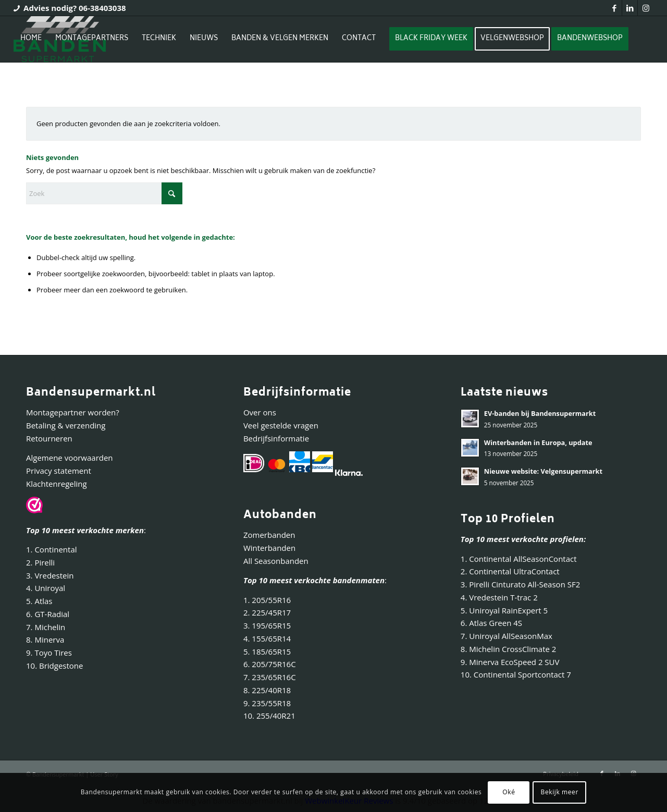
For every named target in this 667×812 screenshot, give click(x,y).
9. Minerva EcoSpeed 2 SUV (510, 662)
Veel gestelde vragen (281, 425)
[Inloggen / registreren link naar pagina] (23, 86)
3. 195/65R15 (267, 625)
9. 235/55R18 (267, 703)
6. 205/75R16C (270, 664)
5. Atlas (39, 601)
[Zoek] (104, 193)
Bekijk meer (560, 792)
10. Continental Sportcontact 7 (516, 674)
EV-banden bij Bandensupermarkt (540, 413)
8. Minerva (45, 639)
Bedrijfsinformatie (276, 438)
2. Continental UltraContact (510, 571)
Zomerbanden (269, 535)
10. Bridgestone (54, 666)
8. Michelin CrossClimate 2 (509, 649)
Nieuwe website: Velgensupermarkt (543, 471)
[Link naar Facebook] (614, 8)
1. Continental (52, 549)
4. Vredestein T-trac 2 (499, 597)
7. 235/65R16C (270, 677)
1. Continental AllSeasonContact (519, 559)
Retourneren (49, 438)
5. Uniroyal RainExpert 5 (504, 610)
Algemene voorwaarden (70, 458)
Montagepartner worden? (73, 412)
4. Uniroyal (46, 588)
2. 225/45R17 (267, 612)
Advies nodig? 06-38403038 (75, 8)
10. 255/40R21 (269, 716)
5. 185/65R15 (267, 651)
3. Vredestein (50, 575)
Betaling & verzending (66, 425)
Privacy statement (59, 471)
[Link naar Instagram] (646, 8)
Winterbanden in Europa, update (538, 442)
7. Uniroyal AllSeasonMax (507, 636)
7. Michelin (46, 627)
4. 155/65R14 (267, 638)
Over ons (260, 412)
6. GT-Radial (48, 614)
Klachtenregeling (57, 484)
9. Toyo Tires (49, 653)
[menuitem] (31, 39)
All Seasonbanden (276, 561)
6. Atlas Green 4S (491, 623)
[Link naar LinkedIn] (630, 8)
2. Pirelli (40, 562)
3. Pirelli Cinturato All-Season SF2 (520, 584)
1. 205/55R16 (267, 600)
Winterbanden (269, 548)
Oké (509, 792)
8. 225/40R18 (267, 690)
